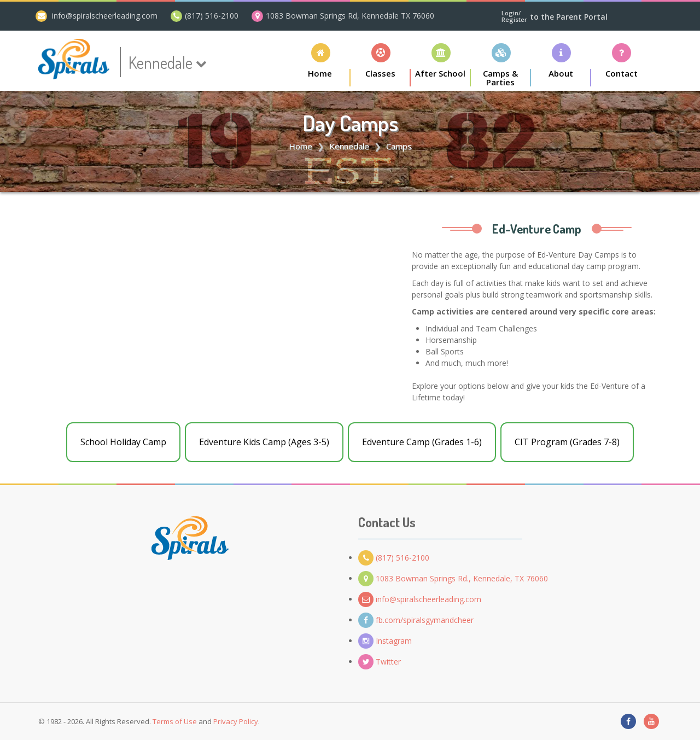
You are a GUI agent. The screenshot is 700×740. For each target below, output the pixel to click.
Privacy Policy (236, 721)
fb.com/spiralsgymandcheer (416, 620)
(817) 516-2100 (212, 16)
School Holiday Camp (123, 442)
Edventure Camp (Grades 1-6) (422, 442)
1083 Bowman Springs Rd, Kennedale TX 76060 (350, 16)
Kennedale (349, 146)
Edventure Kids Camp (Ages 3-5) (264, 442)
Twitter (380, 662)
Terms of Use (175, 721)
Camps (399, 146)
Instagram (385, 641)
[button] (381, 65)
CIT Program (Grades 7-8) (567, 442)
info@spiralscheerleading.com (105, 16)
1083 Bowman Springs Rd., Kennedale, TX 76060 (453, 578)
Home (301, 146)
